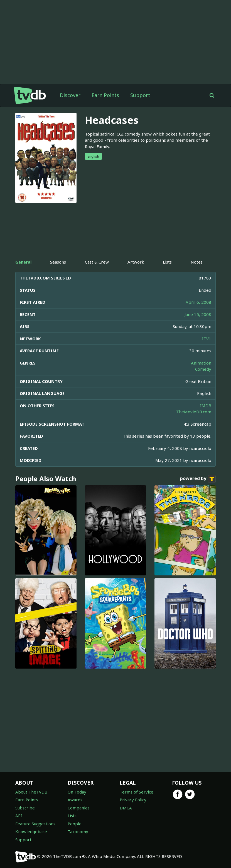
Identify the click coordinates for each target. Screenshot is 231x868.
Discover (70, 95)
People (75, 824)
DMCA (126, 808)
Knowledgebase (31, 831)
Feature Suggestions (35, 824)
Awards (75, 800)
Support (140, 95)
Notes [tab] (197, 262)
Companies (79, 808)
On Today (77, 792)
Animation (201, 363)
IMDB (206, 406)
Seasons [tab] (58, 262)
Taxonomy (78, 831)
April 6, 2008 (198, 302)
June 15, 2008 (198, 314)
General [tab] (23, 262)
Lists (72, 816)
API (19, 816)
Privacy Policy (133, 800)
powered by (198, 479)
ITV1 (207, 339)
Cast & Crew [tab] (97, 262)
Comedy (203, 369)
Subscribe (25, 808)
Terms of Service (137, 792)
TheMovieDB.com (194, 412)
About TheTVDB (31, 792)
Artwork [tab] (136, 262)
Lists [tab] (167, 262)
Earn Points (105, 95)
